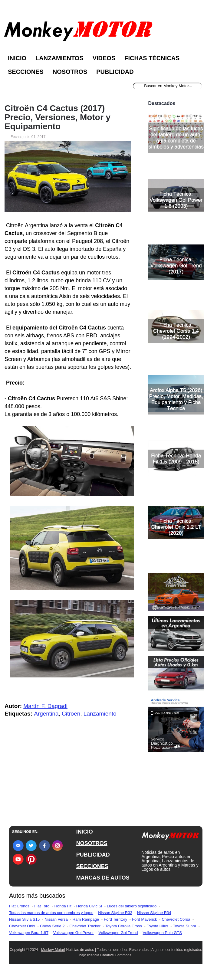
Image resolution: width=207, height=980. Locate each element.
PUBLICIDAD (93, 859)
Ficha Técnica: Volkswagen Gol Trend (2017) (176, 314)
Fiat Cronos (19, 910)
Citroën (71, 714)
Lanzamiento (100, 714)
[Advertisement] (176, 120)
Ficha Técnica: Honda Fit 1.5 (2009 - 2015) (176, 507)
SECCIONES (92, 870)
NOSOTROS (92, 847)
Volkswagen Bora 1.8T (29, 937)
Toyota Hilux (158, 930)
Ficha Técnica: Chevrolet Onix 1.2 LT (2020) (176, 575)
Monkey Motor (53, 954)
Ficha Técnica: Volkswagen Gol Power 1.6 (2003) (176, 248)
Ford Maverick (144, 923)
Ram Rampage (86, 923)
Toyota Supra (185, 930)
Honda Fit (63, 910)
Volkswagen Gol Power (74, 937)
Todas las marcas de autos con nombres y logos (51, 917)
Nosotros (70, 72)
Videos (104, 58)
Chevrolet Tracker (85, 930)
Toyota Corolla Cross (124, 930)
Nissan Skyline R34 (154, 917)
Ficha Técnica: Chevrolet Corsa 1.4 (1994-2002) (176, 379)
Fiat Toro (42, 910)
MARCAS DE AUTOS (103, 882)
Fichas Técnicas (152, 58)
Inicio (17, 58)
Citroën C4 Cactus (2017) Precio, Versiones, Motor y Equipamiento (57, 117)
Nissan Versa (56, 923)
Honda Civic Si (89, 910)
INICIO (85, 836)
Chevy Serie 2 (52, 930)
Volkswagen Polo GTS (162, 937)
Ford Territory (115, 923)
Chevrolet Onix (22, 930)
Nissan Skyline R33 (115, 917)
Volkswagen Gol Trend (118, 937)
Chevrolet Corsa (176, 923)
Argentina (46, 714)
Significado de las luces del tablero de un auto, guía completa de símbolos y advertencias (176, 186)
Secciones (26, 72)
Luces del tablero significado (132, 910)
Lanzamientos (59, 58)
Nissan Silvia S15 (24, 923)
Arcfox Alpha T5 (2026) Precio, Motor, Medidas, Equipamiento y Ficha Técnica (176, 448)
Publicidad (115, 72)
